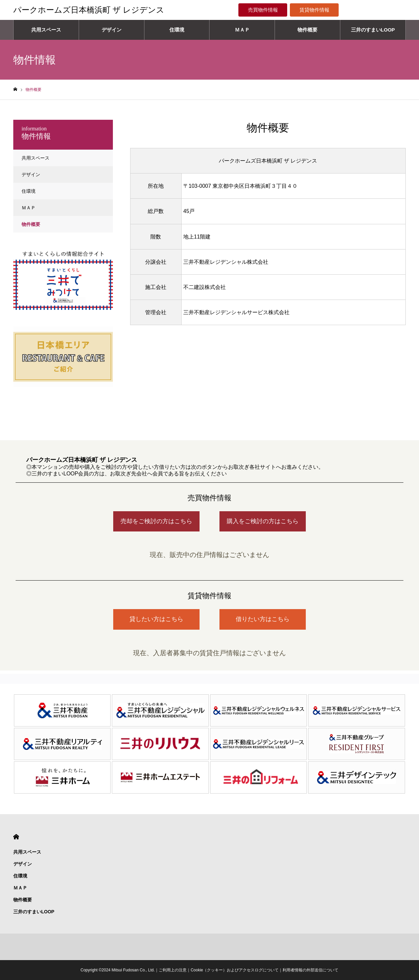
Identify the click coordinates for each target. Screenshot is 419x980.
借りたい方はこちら (263, 619)
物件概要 (307, 30)
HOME (16, 837)
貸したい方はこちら (156, 619)
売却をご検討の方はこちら (156, 521)
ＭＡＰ (242, 30)
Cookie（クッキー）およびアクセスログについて (235, 970)
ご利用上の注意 (173, 970)
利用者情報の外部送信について (310, 970)
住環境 (177, 30)
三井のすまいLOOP (373, 30)
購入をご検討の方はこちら (263, 521)
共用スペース (46, 30)
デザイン (112, 30)
